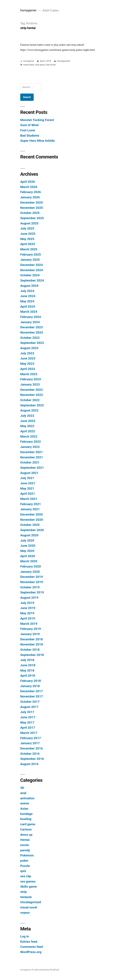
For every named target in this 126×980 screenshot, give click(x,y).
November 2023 (32, 332)
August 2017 (29, 707)
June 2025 (28, 234)
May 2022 (27, 426)
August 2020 (29, 535)
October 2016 (30, 754)
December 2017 (32, 691)
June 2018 (28, 665)
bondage (26, 814)
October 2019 (30, 587)
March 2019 (29, 624)
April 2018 (28, 676)
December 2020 (32, 514)
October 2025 (30, 213)
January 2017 (30, 743)
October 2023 (30, 338)
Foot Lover (28, 130)
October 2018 (30, 650)
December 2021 (32, 452)
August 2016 (29, 764)
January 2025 (30, 260)
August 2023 (29, 348)
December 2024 (32, 265)
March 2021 (29, 499)
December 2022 (32, 390)
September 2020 (32, 530)
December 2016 (32, 748)
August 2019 (29, 598)
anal (23, 793)
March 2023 (29, 374)
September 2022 (32, 405)
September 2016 (32, 759)
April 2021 (28, 494)
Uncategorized (63, 61)
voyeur (25, 913)
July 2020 (27, 540)
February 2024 (31, 317)
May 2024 (27, 301)
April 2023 (28, 369)
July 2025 (27, 228)
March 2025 (29, 249)
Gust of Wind (29, 125)
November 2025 (32, 208)
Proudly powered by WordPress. (46, 970)
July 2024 (27, 291)
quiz (23, 871)
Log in (25, 936)
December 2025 (32, 202)
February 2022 (31, 442)
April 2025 (28, 244)
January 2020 (30, 572)
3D (22, 788)
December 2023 (32, 327)
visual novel (29, 907)
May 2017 (27, 722)
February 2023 (31, 379)
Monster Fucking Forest (37, 120)
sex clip (26, 876)
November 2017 (32, 696)
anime (25, 803)
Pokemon (27, 855)
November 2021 (32, 457)
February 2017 (31, 738)
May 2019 (27, 613)
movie (25, 845)
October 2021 (30, 462)
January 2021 (30, 509)
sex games (28, 881)
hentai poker (29, 65)
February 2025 (31, 254)
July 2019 (27, 603)
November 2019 (32, 582)
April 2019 (28, 618)
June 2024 (28, 296)
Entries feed (29, 942)
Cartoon (26, 829)
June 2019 (28, 608)
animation (27, 798)
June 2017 (28, 717)
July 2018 (27, 660)
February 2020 (31, 566)
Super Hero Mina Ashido (37, 141)
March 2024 (29, 312)
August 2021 (29, 473)
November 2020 (32, 520)
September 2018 (32, 655)
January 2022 (30, 447)
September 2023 (32, 343)
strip (24, 892)
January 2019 (30, 634)
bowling (26, 819)
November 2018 (32, 644)
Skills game (29, 887)
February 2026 (31, 192)
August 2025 (29, 223)
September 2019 (32, 592)
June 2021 (28, 483)
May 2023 (27, 364)
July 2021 (27, 478)
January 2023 (30, 384)
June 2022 (28, 421)
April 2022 (28, 431)
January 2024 (30, 322)
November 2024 (32, 270)
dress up (26, 835)
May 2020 (27, 551)
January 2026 (30, 197)
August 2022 (29, 410)
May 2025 (27, 239)
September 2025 (32, 218)
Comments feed (32, 947)
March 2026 (29, 187)
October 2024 (30, 275)
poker (24, 861)
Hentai (25, 840)
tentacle (26, 897)
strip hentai (51, 65)
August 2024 (29, 286)
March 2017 (29, 733)
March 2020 (29, 561)
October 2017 (30, 702)
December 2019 (32, 577)
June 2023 (28, 358)
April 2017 (28, 728)
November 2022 (32, 395)
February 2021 (31, 504)
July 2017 (27, 712)
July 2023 (27, 353)
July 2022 (27, 416)
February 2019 (31, 629)
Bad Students (30, 136)
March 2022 (29, 436)
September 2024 (32, 280)
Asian (24, 809)
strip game (40, 65)
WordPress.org (31, 952)
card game (28, 824)
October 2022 (30, 400)
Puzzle (25, 866)
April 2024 (28, 306)
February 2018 (31, 681)
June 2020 (28, 546)
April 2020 (28, 556)
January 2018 (30, 686)
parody (25, 850)
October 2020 (30, 525)
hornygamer (28, 10)
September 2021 (32, 468)
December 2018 (32, 639)
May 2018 (27, 670)
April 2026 (28, 182)
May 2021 (27, 488)
